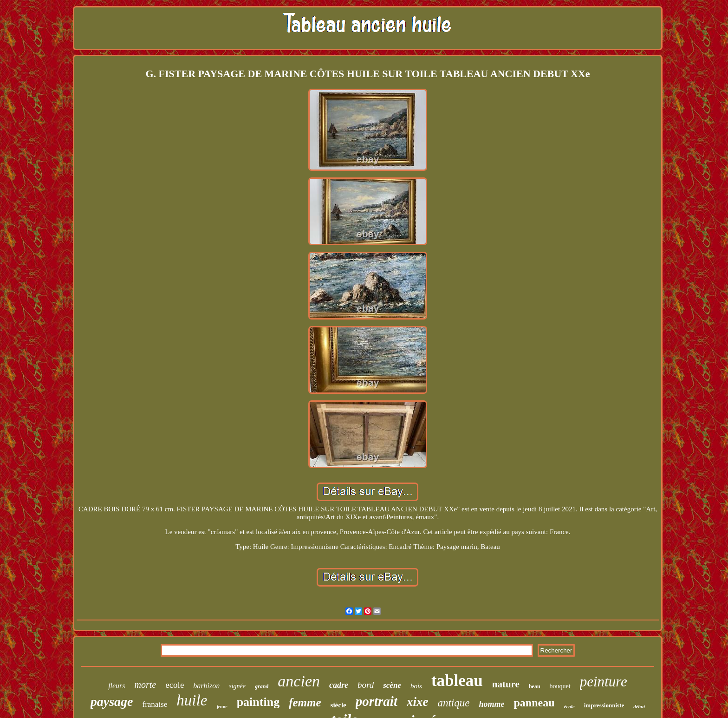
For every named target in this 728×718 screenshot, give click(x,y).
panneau (534, 703)
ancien (299, 681)
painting (258, 702)
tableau (457, 681)
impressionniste (604, 705)
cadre (339, 685)
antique (453, 703)
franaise (155, 704)
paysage (112, 702)
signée (237, 686)
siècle (338, 705)
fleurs (117, 686)
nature (506, 684)
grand (262, 686)
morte (146, 685)
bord (366, 685)
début (639, 706)
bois (416, 686)
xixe (418, 702)
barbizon (206, 686)
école (569, 706)
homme (491, 704)
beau (535, 686)
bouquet (560, 686)
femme (305, 702)
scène (392, 685)
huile (192, 700)
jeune (222, 707)
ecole (175, 685)
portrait (377, 701)
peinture (604, 682)
